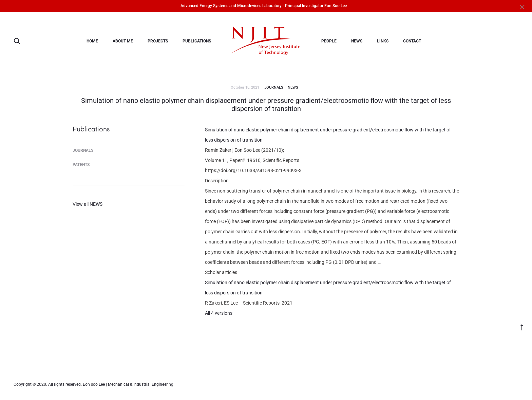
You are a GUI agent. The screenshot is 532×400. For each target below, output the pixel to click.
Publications (197, 41)
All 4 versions (219, 313)
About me (123, 41)
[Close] (524, 7)
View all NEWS (88, 204)
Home (92, 41)
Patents (81, 165)
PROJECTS (158, 41)
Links (383, 41)
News (357, 41)
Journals (274, 87)
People (329, 41)
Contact (412, 41)
